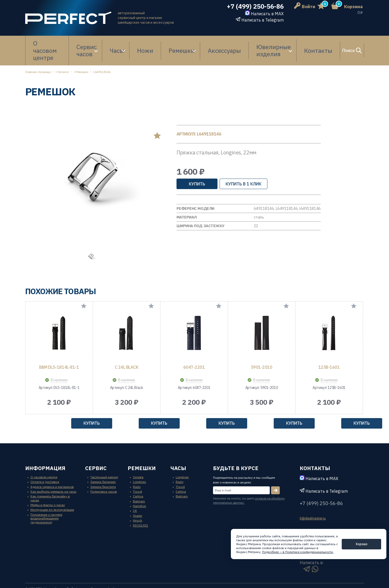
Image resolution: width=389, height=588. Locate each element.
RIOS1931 (141, 509)
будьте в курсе (236, 452)
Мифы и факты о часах (48, 489)
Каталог (63, 56)
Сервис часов (89, 43)
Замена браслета (103, 471)
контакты (315, 452)
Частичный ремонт (104, 461)
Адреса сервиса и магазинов (52, 471)
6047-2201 (194, 351)
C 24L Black (127, 351)
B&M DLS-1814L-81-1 (59, 351)
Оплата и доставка (45, 466)
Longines (139, 466)
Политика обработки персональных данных (123, 573)
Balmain (139, 485)
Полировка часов (104, 475)
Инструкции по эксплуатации (52, 494)
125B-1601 (329, 351)
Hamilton (139, 490)
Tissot (138, 475)
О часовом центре (48, 43)
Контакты (294, 43)
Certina (138, 480)
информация (45, 452)
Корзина (353, 7)
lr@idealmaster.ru (313, 502)
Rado (137, 471)
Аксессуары (206, 43)
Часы (122, 43)
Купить (197, 168)
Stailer (138, 500)
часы (178, 452)
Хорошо (362, 544)
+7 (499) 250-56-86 (255, 6)
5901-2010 (262, 351)
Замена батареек (103, 466)
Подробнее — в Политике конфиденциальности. (298, 552)
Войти (305, 7)
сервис (96, 452)
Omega (138, 461)
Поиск (336, 43)
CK (135, 495)
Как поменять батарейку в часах (50, 482)
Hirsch (138, 504)
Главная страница (38, 56)
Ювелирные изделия (248, 43)
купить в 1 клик (243, 168)
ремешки (142, 452)
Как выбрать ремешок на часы (53, 475)
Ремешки (170, 43)
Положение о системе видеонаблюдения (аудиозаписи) (46, 502)
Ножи (147, 43)
